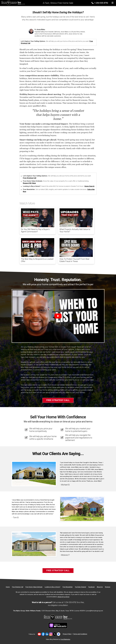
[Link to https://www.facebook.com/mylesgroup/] (43, 634)
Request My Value (29, 183)
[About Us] (100, 587)
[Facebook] (91, 587)
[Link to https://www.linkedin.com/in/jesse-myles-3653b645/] (47, 634)
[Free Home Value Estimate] (34, 587)
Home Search (89, 186)
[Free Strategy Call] (18, 587)
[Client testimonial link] (34, 474)
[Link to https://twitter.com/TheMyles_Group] (55, 634)
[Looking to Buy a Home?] (53, 587)
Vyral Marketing (65, 639)
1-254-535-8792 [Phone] (100, 3)
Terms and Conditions (80, 634)
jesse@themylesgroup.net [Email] (95, 611)
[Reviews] (108, 587)
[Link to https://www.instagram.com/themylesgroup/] (51, 634)
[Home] (13, 3)
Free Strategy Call (30, 178)
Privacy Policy (67, 634)
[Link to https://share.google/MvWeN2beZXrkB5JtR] (59, 634)
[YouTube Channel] (80, 587)
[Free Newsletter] (68, 587)
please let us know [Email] (63, 597)
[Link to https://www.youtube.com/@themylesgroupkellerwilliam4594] (39, 634)
